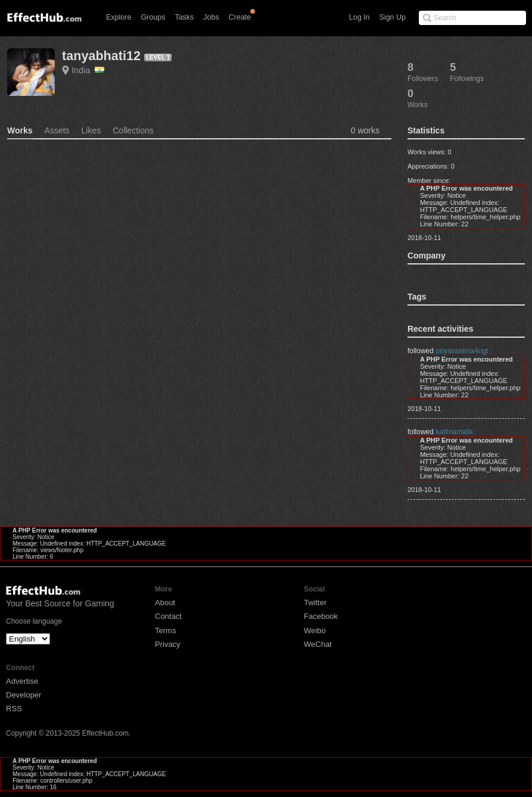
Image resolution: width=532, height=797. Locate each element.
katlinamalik (454, 432)
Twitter (315, 603)
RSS (14, 709)
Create (240, 17)
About (165, 603)
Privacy (168, 644)
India (88, 70)
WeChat (318, 644)
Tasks (184, 17)
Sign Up (393, 17)
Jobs (211, 17)
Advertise (22, 681)
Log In (360, 17)
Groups (153, 17)
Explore (119, 17)
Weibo (315, 631)
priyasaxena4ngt (462, 351)
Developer (24, 695)
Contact (168, 616)
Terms (165, 631)
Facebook (321, 616)
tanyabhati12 (101, 56)
